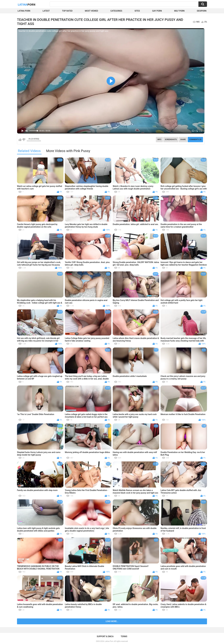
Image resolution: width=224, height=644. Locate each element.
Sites (137, 11)
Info (159, 139)
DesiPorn (202, 11)
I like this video (20, 140)
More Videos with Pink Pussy (68, 151)
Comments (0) (195, 139)
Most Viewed (91, 11)
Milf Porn (179, 11)
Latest (46, 11)
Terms (124, 636)
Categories (116, 11)
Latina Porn (24, 11)
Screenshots (171, 139)
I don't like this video (24, 140)
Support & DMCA (105, 636)
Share (183, 139)
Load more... (112, 621)
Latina (27, 4)
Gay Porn (157, 11)
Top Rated (67, 11)
